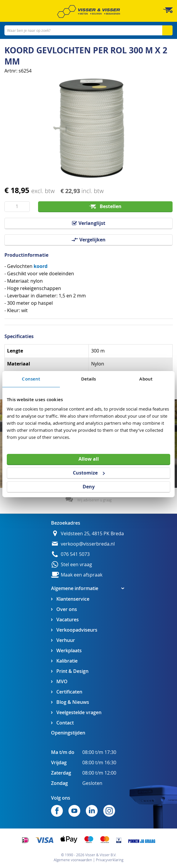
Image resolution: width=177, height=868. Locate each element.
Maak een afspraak (82, 575)
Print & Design (72, 671)
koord (41, 266)
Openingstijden (68, 733)
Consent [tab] (31, 379)
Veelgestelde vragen (79, 713)
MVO (62, 682)
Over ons (67, 609)
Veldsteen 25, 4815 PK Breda (92, 534)
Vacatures (68, 620)
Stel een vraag (76, 565)
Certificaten (69, 692)
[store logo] (88, 11)
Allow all (89, 459)
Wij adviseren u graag (94, 500)
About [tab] (146, 379)
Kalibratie (67, 661)
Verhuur (66, 640)
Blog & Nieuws (73, 702)
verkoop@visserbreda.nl (88, 544)
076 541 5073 (75, 554)
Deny (89, 487)
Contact (65, 723)
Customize (89, 473)
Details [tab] (89, 379)
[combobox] (88, 30)
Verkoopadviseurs (77, 630)
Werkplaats (69, 651)
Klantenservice (73, 599)
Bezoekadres (66, 523)
